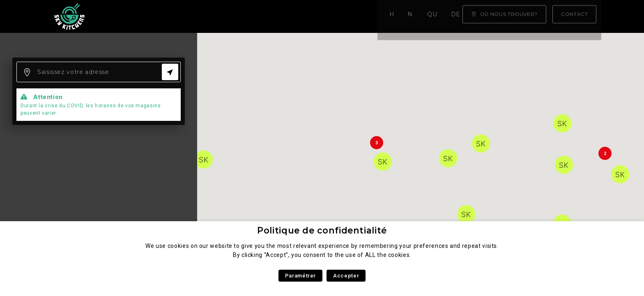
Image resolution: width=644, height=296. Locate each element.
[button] (204, 160)
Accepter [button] (346, 276)
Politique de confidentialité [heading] (322, 230)
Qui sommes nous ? (240, 16)
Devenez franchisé (323, 16)
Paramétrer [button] (300, 276)
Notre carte (169, 16)
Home (123, 16)
